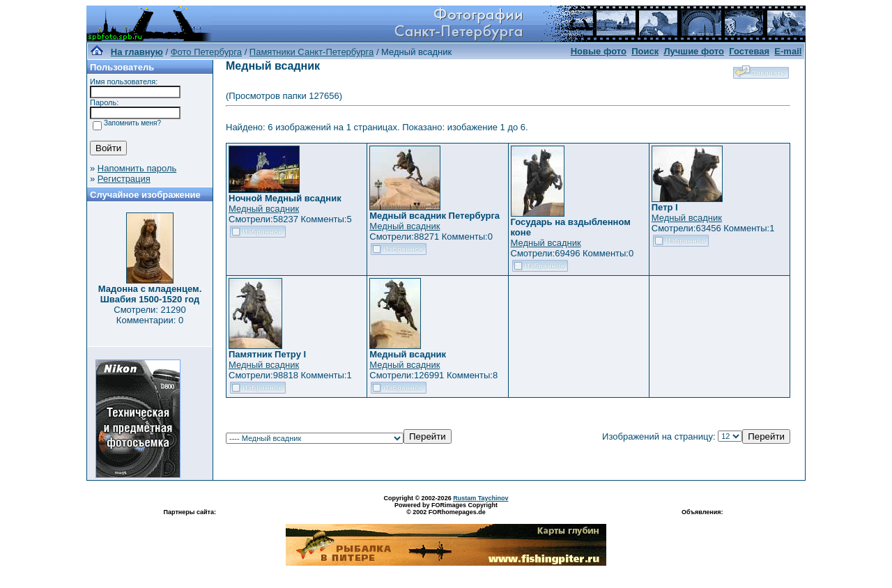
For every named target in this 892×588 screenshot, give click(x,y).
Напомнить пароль (137, 168)
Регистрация (124, 179)
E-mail (788, 51)
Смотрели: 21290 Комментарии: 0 (149, 315)
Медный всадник (264, 209)
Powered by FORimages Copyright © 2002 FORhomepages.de (446, 509)
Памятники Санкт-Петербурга (312, 52)
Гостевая (749, 51)
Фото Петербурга (206, 52)
